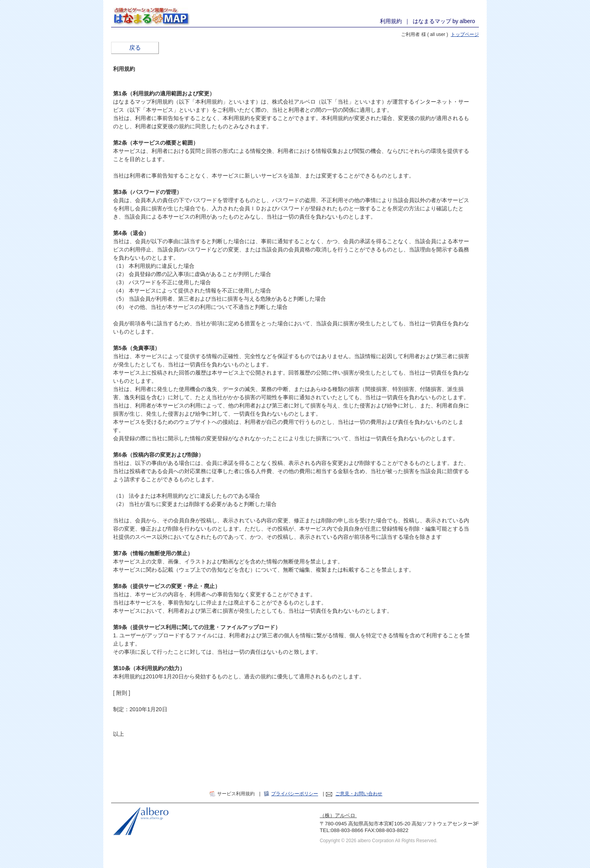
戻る (135, 48)
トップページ (465, 34)
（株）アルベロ (338, 815)
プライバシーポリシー (295, 794)
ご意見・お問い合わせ (359, 794)
